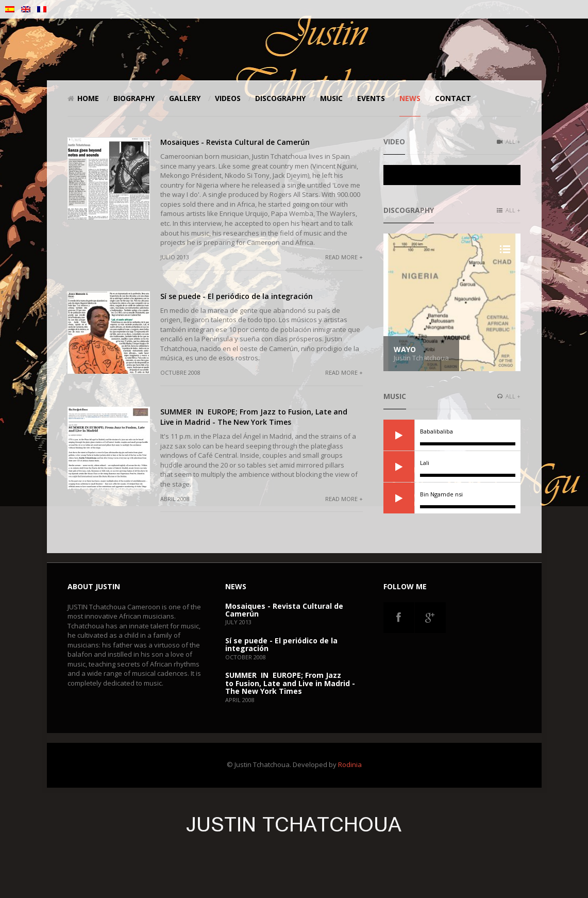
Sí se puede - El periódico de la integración (237, 296)
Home (83, 98)
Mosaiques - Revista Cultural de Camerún (235, 142)
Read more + (344, 257)
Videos (228, 98)
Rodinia (350, 764)
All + (509, 142)
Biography (134, 98)
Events (371, 98)
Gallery (185, 98)
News (410, 98)
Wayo (405, 349)
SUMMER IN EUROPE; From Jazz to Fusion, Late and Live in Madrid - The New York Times (254, 417)
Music (331, 98)
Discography (280, 98)
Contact (453, 98)
